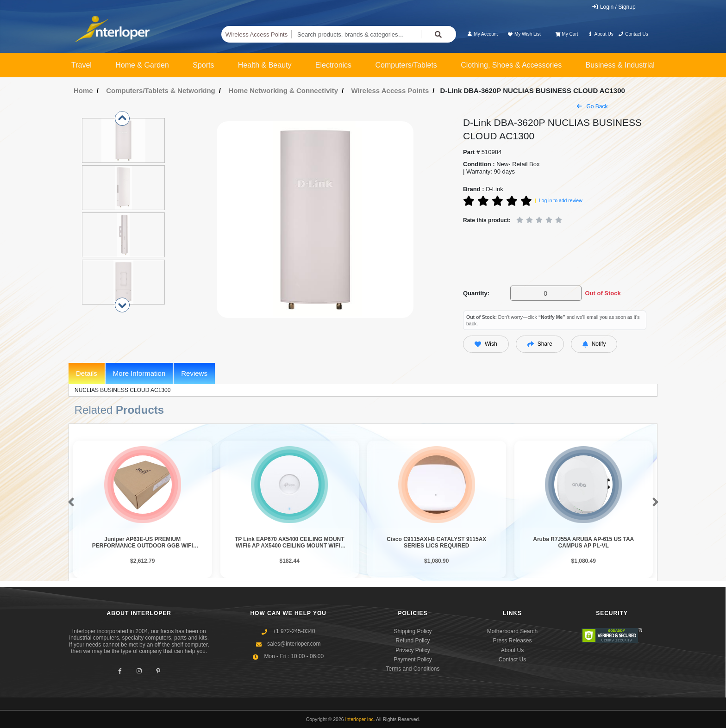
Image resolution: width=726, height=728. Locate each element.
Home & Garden (142, 65)
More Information (139, 373)
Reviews (194, 373)
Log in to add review (561, 200)
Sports (203, 65)
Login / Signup (614, 7)
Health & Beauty (265, 65)
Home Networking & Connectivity (283, 90)
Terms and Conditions (413, 669)
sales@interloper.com (294, 644)
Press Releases (512, 641)
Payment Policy (413, 660)
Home (83, 90)
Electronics (333, 65)
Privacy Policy (413, 650)
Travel (81, 65)
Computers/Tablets (406, 65)
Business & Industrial (620, 65)
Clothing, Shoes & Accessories (511, 65)
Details (87, 373)
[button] (69, 503)
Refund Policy (413, 641)
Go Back (592, 106)
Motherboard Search (512, 631)
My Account (482, 34)
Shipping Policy (413, 631)
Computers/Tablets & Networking (161, 90)
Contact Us (633, 34)
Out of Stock (603, 293)
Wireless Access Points (257, 34)
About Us (601, 34)
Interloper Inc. (360, 719)
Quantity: (476, 293)
